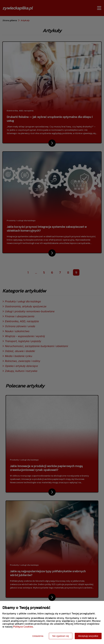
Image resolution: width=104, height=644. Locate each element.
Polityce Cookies (23, 627)
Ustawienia (38, 636)
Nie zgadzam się (61, 636)
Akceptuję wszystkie (88, 636)
